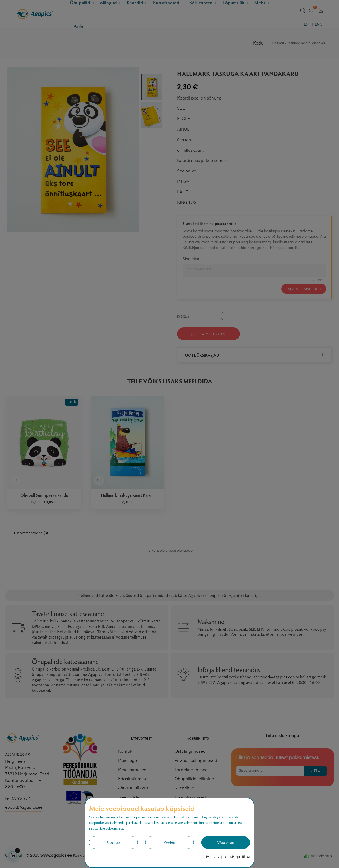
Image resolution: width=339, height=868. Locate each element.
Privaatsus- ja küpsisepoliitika (226, 856)
